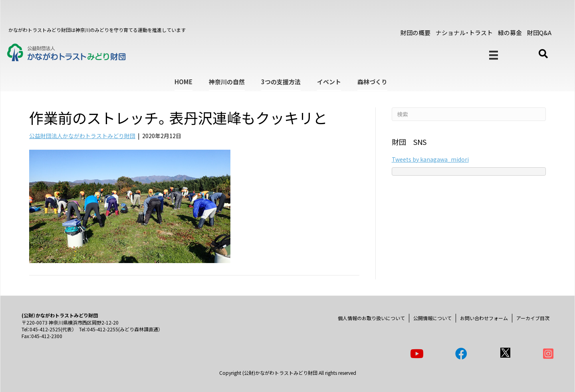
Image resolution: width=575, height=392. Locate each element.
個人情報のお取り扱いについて (371, 318)
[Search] (469, 114)
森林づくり (372, 82)
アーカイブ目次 (533, 318)
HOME (183, 82)
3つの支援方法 (281, 82)
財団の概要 (415, 33)
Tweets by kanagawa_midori (430, 159)
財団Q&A (539, 33)
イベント (329, 82)
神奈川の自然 (227, 82)
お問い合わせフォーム (484, 318)
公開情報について (432, 318)
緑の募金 (510, 33)
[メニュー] (494, 55)
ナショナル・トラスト (464, 33)
